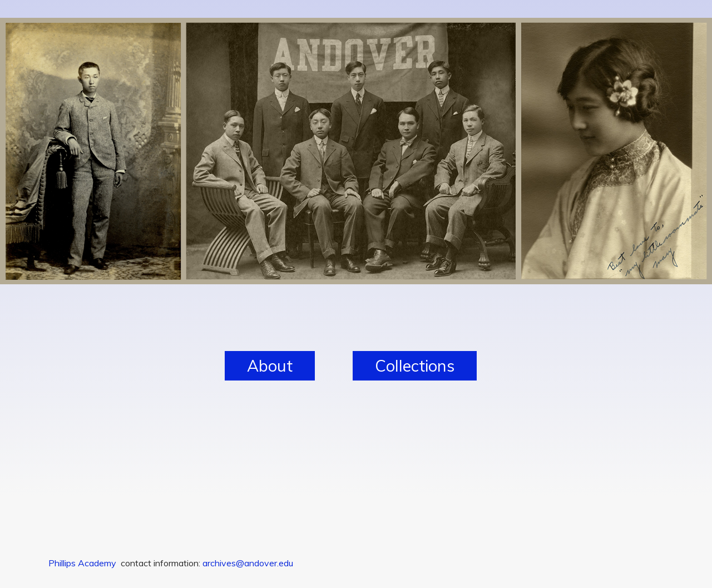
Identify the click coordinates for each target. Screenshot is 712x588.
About (270, 365)
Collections (415, 365)
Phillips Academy (82, 563)
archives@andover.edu (248, 563)
